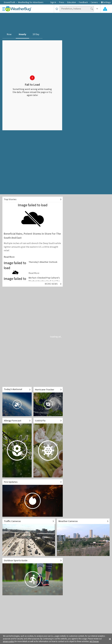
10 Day (36, 34)
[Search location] (77, 9)
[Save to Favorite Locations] (57, 9)
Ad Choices (94, 641)
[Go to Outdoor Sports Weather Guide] (33, 577)
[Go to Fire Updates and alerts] (33, 498)
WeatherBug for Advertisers (31, 2)
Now (9, 34)
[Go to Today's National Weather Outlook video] (17, 402)
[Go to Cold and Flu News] (48, 448)
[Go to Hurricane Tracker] (48, 402)
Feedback (83, 2)
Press (62, 2)
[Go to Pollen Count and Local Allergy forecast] (17, 448)
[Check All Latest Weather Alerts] (105, 9)
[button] (110, 639)
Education (72, 2)
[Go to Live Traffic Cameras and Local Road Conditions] (29, 537)
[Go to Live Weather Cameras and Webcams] (83, 537)
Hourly (22, 34)
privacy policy (9, 641)
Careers (94, 2)
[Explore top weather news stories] (33, 199)
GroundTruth (9, 2)
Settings (106, 2)
